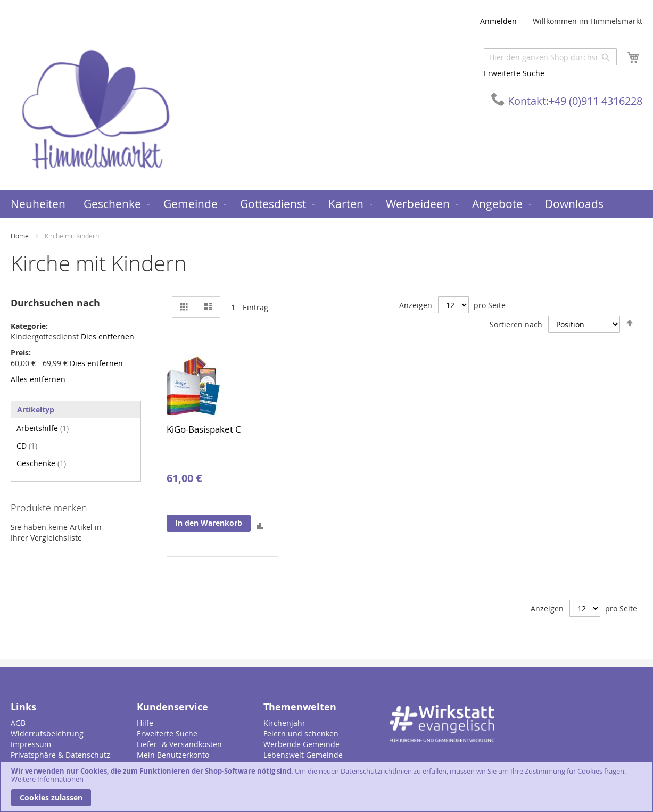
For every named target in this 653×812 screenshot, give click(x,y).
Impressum (31, 744)
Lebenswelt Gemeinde (303, 755)
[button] (260, 525)
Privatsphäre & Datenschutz (60, 755)
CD (27, 446)
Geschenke (41, 463)
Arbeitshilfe (43, 428)
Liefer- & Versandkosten (179, 744)
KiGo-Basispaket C (204, 429)
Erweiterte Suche (514, 73)
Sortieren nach (516, 324)
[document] (326, 787)
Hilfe (145, 723)
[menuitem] (38, 204)
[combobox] (550, 57)
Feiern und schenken (301, 734)
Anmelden (498, 21)
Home (20, 236)
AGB (18, 723)
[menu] (326, 204)
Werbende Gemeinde (301, 744)
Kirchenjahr (284, 723)
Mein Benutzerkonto (173, 755)
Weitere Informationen (47, 779)
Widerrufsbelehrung (47, 734)
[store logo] (96, 110)
